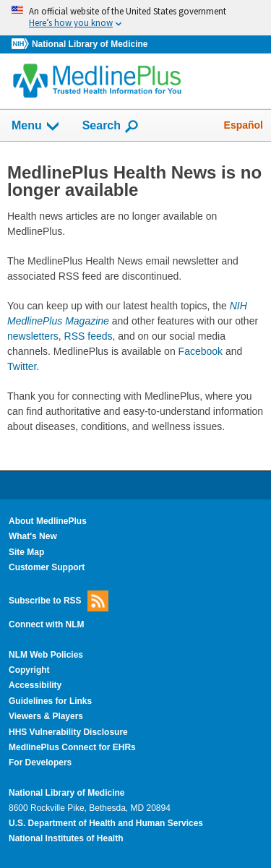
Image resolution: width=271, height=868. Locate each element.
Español (244, 125)
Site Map (26, 552)
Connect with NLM (47, 624)
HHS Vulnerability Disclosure (68, 732)
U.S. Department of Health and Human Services (106, 823)
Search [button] (111, 126)
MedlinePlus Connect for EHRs (72, 747)
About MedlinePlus (48, 521)
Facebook (201, 351)
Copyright (29, 670)
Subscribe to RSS (59, 601)
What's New (33, 536)
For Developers (40, 762)
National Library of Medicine (90, 44)
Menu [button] (36, 126)
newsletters (33, 336)
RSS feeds (89, 336)
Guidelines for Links (50, 701)
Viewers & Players (46, 716)
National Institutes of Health (66, 838)
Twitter (22, 366)
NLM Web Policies (46, 655)
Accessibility (35, 685)
